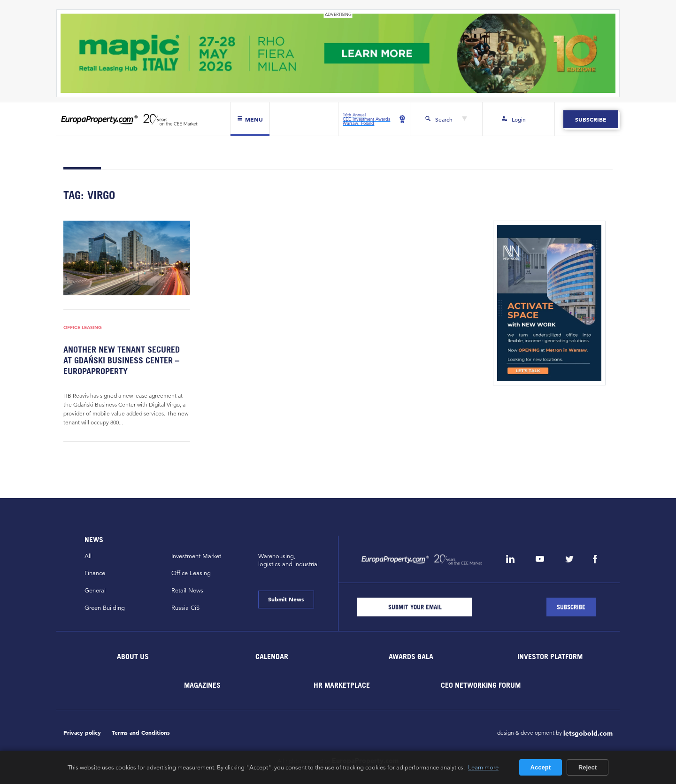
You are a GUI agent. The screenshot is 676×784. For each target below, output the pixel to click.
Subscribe (591, 119)
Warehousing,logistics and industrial (288, 560)
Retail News (187, 591)
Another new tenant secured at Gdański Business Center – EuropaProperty (122, 361)
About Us (133, 656)
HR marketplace (342, 685)
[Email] (415, 607)
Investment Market (196, 556)
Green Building (105, 608)
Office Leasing (83, 327)
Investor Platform (550, 656)
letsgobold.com (588, 733)
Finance (95, 573)
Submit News (286, 599)
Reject (588, 767)
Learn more (483, 767)
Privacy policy (82, 733)
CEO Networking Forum (481, 685)
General (95, 591)
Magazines (202, 685)
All (88, 556)
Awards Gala (411, 656)
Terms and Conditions (141, 733)
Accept (541, 767)
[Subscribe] (571, 607)
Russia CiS (185, 608)
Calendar (272, 656)
